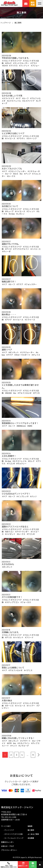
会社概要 (31, 838)
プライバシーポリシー (9, 850)
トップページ (6, 23)
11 (33, 755)
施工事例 (18, 23)
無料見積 (33, 3)
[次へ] (39, 755)
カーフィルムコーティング (14, 838)
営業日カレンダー (8, 842)
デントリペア (9, 830)
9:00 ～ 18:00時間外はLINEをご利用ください (9, 865)
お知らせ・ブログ (8, 846)
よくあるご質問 (33, 834)
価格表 (30, 826)
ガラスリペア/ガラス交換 (13, 834)
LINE (33, 864)
